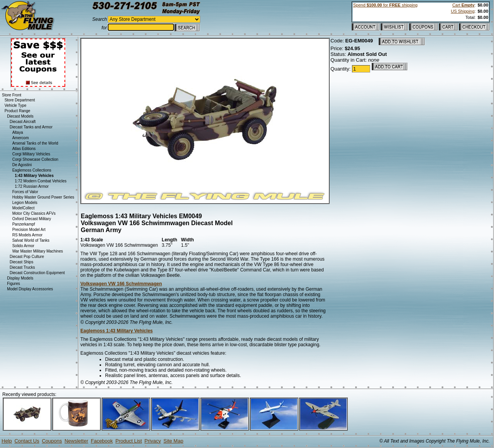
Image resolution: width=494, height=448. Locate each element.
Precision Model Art (29, 230)
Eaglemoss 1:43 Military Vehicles (116, 331)
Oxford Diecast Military (32, 219)
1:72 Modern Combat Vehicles (41, 181)
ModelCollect (24, 208)
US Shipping (463, 11)
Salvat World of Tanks (31, 240)
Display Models (20, 278)
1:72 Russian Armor (32, 186)
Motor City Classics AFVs (34, 213)
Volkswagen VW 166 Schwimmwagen (121, 284)
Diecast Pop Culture (27, 257)
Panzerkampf (24, 224)
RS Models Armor (27, 235)
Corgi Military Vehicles (31, 154)
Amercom (21, 138)
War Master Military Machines (38, 251)
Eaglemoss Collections (32, 170)
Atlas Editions (24, 149)
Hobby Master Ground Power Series (43, 197)
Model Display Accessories (30, 289)
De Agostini (22, 165)
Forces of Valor (25, 192)
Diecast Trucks (22, 267)
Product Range (18, 111)
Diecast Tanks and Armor (31, 127)
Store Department (20, 100)
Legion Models (25, 203)
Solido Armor (23, 246)
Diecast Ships (21, 262)
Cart (463, 5)
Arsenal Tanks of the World (35, 143)
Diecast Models (20, 116)
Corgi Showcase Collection (36, 159)
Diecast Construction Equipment (37, 273)
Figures (13, 284)
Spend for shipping (385, 5)
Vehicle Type (16, 105)
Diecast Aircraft (23, 122)
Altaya (18, 132)
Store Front (12, 95)
